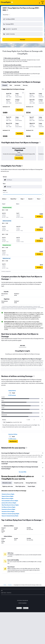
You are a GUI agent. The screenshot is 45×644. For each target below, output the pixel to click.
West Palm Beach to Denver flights (10, 505)
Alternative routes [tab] (7, 483)
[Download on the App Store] (26, 608)
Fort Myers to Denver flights (8, 507)
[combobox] (6, 15)
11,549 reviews (12, 439)
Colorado (10, 585)
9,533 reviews (12, 395)
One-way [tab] (25, 85)
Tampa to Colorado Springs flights (10, 516)
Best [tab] (11, 85)
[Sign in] (39, 3)
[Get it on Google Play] (19, 608)
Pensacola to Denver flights (8, 509)
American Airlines (13, 434)
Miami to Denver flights (7, 498)
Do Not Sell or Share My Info (23, 600)
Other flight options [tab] (20, 486)
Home (5, 585)
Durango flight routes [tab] (31, 483)
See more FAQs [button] (23, 472)
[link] (19, 158)
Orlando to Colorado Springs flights (10, 514)
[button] (22, 19)
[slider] (43, 194)
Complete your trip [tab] (19, 483)
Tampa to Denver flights (8, 496)
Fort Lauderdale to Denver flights (10, 501)
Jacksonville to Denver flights (9, 503)
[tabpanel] (22, 365)
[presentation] (8, 10)
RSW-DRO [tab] (23, 346)
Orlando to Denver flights (8, 494)
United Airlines (12, 391)
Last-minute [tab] (17, 85)
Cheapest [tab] (5, 85)
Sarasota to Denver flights (8, 511)
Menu (43, 3)
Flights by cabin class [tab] (8, 486)
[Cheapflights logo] (6, 2)
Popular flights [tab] (31, 486)
